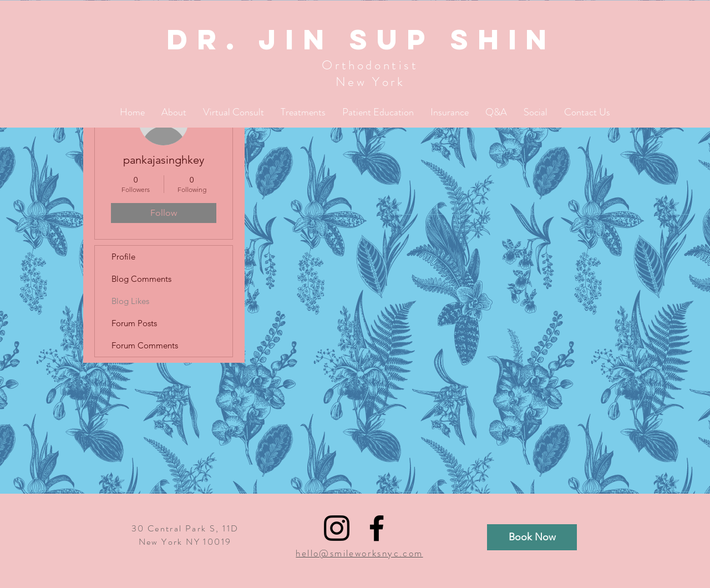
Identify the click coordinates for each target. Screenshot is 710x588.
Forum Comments (145, 345)
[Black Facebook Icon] (377, 528)
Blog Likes (130, 301)
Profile (123, 257)
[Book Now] (532, 537)
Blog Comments (141, 279)
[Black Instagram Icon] (337, 528)
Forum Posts (134, 323)
